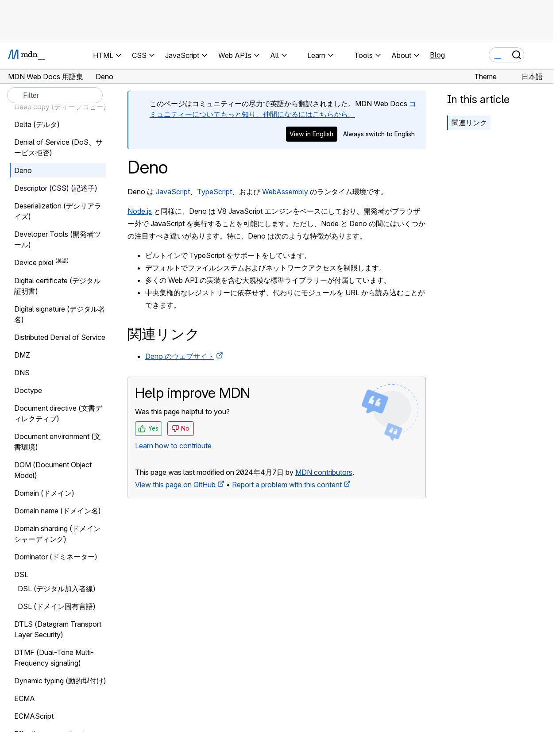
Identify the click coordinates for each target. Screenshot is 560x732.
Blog (437, 55)
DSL (21, 574)
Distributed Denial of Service (60, 337)
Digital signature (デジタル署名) (60, 314)
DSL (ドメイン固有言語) (57, 606)
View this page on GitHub (175, 485)
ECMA (25, 698)
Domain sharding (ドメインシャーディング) (57, 534)
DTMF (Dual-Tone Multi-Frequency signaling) (54, 658)
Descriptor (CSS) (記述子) (56, 188)
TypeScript (214, 192)
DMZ (22, 355)
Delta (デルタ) (37, 124)
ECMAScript (34, 716)
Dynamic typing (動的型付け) (60, 681)
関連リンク (469, 123)
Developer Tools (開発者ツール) (58, 239)
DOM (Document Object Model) (53, 470)
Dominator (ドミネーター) (56, 557)
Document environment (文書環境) (58, 442)
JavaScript (173, 192)
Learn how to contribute (173, 446)
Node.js (140, 211)
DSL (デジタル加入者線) (57, 589)
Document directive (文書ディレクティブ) (58, 413)
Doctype (28, 390)
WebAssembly (285, 192)
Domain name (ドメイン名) (58, 511)
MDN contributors (324, 472)
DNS (22, 373)
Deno (23, 170)
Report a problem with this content (287, 485)
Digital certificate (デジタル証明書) (57, 286)
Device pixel (34, 263)
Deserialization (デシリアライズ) (58, 211)
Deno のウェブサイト (180, 356)
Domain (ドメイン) (44, 493)
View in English (311, 134)
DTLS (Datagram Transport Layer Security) (58, 629)
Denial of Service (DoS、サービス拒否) (58, 147)
